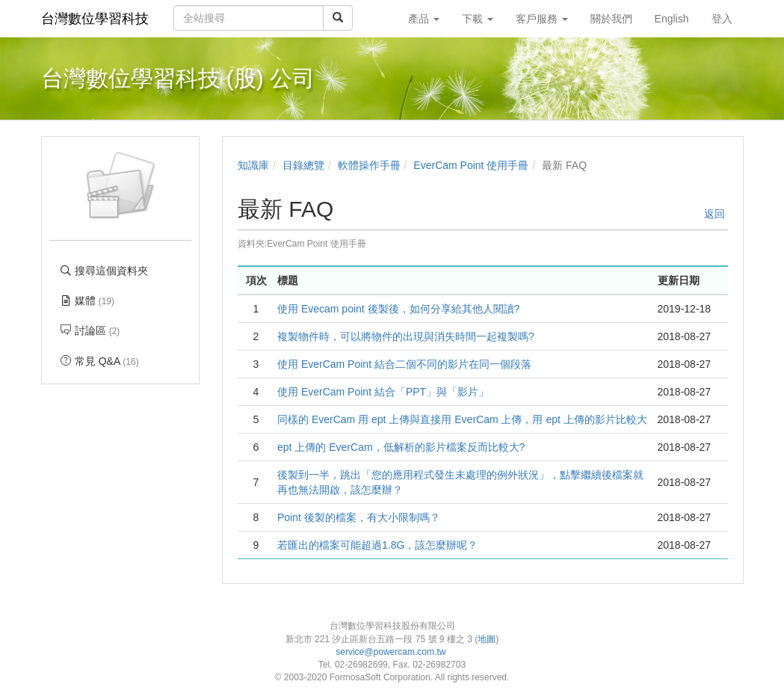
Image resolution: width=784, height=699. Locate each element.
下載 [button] (478, 19)
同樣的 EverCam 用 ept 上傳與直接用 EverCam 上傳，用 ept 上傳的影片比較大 (462, 419)
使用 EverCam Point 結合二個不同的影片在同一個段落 (404, 364)
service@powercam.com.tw (392, 652)
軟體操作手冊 (369, 165)
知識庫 (253, 165)
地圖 (487, 639)
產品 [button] (424, 19)
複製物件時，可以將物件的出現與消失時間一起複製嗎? (406, 336)
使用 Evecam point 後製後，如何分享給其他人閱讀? (398, 309)
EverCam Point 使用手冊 (471, 165)
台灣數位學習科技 (95, 19)
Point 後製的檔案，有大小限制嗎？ (359, 517)
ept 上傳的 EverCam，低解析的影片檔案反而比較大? (401, 447)
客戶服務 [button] (542, 19)
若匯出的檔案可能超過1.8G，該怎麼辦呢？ (377, 545)
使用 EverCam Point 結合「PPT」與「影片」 (383, 392)
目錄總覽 (303, 165)
